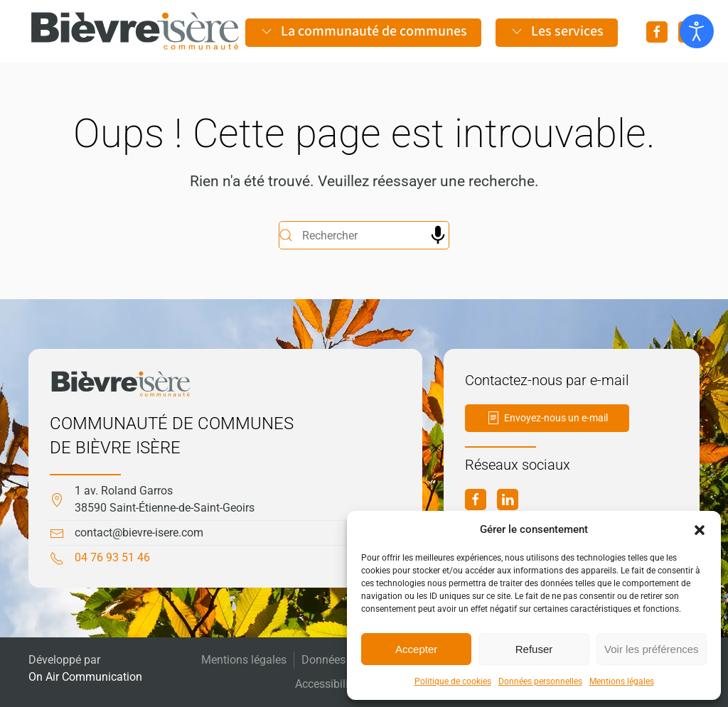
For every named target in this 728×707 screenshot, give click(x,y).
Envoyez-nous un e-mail (547, 418)
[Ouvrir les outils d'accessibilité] (697, 31)
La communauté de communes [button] (363, 31)
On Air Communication (85, 677)
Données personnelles (540, 681)
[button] (700, 529)
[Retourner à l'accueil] (135, 31)
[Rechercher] (364, 235)
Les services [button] (557, 31)
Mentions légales (622, 681)
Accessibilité (326, 684)
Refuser (534, 649)
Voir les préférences (652, 649)
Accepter (416, 649)
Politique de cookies (453, 681)
